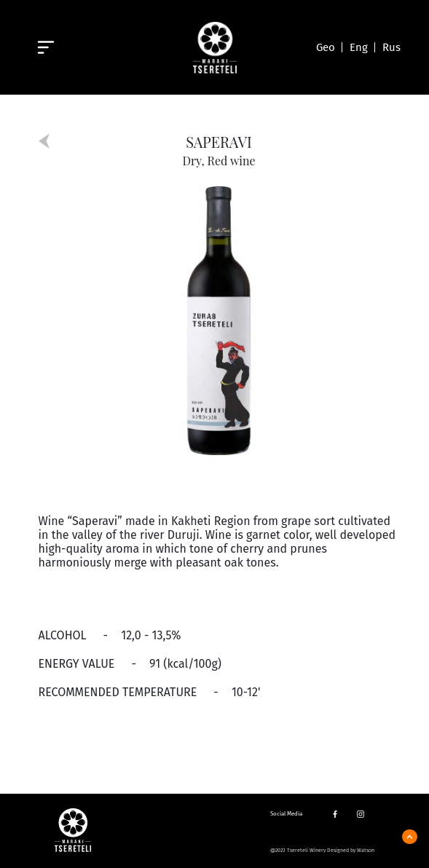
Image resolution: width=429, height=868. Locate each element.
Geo (326, 47)
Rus (391, 47)
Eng (359, 47)
